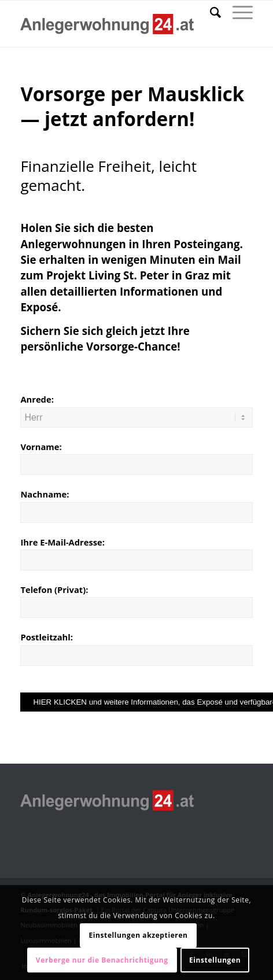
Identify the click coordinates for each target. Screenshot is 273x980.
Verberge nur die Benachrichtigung (102, 960)
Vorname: (41, 447)
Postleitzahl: (47, 637)
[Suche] (210, 12)
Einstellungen (215, 960)
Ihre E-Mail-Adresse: (62, 542)
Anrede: (37, 399)
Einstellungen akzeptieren (138, 935)
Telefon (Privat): (54, 590)
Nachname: (45, 494)
